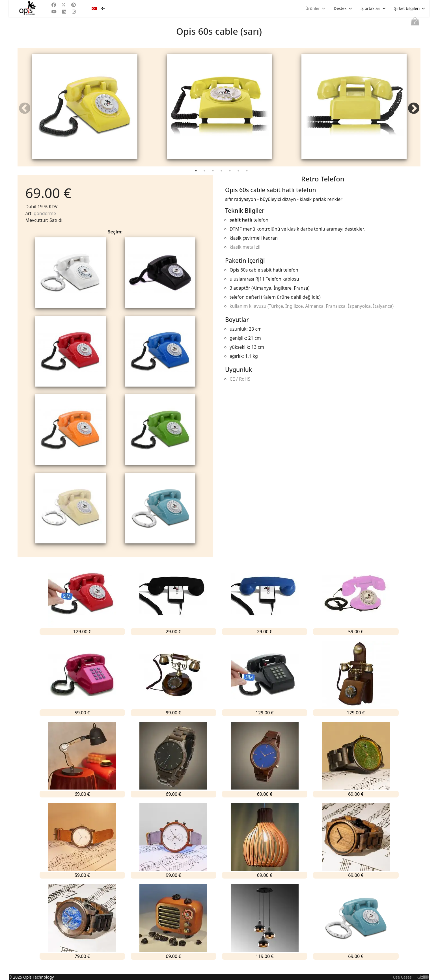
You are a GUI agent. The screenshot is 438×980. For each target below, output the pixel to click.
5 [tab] (230, 179)
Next (413, 112)
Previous (25, 112)
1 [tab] (197, 179)
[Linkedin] (64, 12)
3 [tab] (213, 179)
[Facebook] (54, 5)
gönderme (45, 221)
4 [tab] (222, 179)
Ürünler (313, 8)
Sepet (415, 23)
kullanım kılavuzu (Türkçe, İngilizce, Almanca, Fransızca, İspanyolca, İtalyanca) (312, 314)
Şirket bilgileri (407, 8)
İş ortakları (371, 8)
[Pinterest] (74, 5)
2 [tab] (205, 179)
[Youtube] (54, 12)
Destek (340, 8)
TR (98, 8)
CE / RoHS (240, 387)
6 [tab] (239, 179)
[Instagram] (74, 12)
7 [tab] (247, 179)
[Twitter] (64, 5)
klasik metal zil (245, 255)
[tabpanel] (85, 111)
